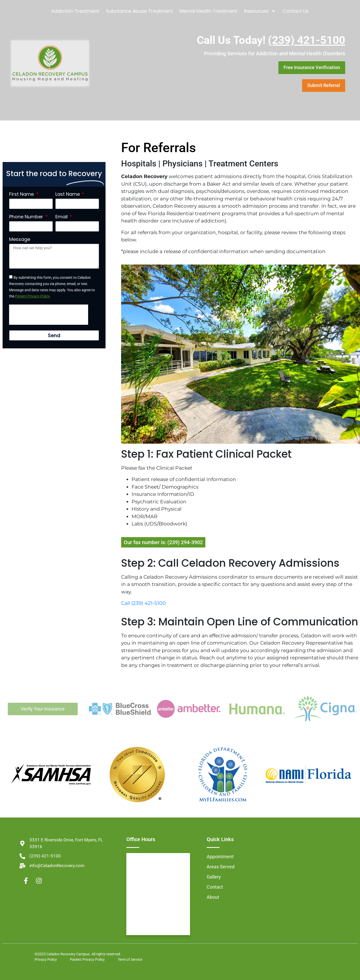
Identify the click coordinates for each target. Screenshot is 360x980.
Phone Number (27, 217)
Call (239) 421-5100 (143, 603)
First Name (22, 194)
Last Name (68, 194)
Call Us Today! (271, 40)
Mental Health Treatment (208, 11)
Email (62, 217)
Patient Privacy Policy (32, 296)
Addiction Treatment (75, 11)
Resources (260, 11)
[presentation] (49, 315)
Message (20, 239)
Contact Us (296, 11)
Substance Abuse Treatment (139, 11)
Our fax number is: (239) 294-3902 (163, 542)
